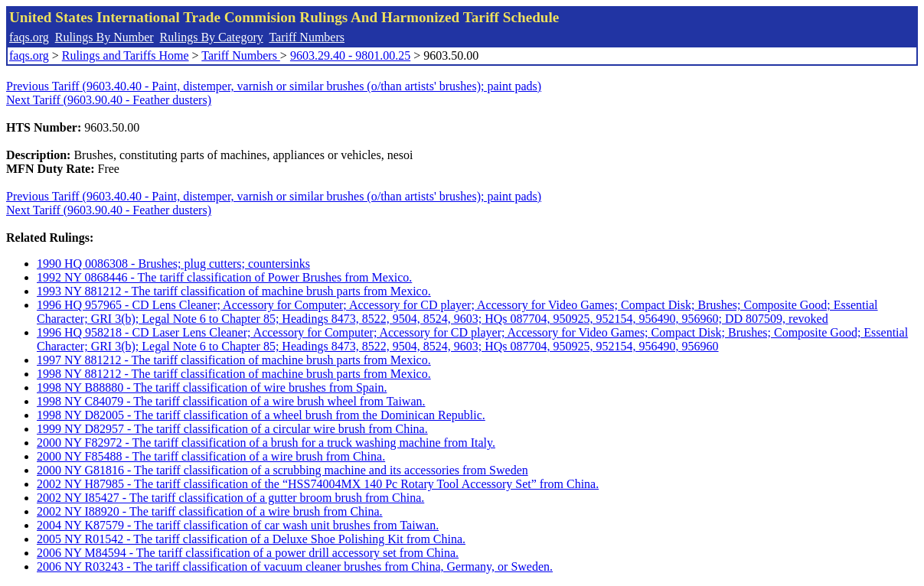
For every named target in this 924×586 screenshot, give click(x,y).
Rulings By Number (104, 37)
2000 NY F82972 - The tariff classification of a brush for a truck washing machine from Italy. (266, 443)
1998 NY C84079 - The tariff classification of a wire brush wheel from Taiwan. (231, 401)
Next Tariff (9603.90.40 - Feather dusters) (109, 100)
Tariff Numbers (307, 37)
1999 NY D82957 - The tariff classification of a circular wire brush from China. (232, 429)
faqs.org (29, 37)
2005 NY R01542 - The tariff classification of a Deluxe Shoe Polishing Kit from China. (251, 539)
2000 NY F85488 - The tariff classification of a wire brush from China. (211, 456)
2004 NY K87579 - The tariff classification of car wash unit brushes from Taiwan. (238, 525)
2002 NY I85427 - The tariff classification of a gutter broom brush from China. (230, 498)
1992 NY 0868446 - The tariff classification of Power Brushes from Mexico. (224, 277)
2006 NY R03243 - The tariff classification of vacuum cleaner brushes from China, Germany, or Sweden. (295, 566)
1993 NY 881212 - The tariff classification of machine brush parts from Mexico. (234, 291)
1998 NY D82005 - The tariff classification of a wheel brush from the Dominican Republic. (261, 415)
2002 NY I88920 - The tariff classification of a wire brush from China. (210, 511)
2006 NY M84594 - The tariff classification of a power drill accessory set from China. (248, 553)
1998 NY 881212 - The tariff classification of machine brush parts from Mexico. (234, 374)
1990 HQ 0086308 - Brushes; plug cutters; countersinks (173, 264)
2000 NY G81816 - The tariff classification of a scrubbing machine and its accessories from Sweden (282, 470)
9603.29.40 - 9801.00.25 (350, 55)
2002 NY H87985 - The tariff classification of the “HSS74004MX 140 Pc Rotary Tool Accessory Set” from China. (318, 484)
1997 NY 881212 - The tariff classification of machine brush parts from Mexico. (234, 360)
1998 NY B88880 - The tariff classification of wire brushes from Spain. (212, 387)
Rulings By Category (212, 37)
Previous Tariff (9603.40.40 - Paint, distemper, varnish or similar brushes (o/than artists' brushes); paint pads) (274, 86)
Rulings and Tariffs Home (126, 55)
